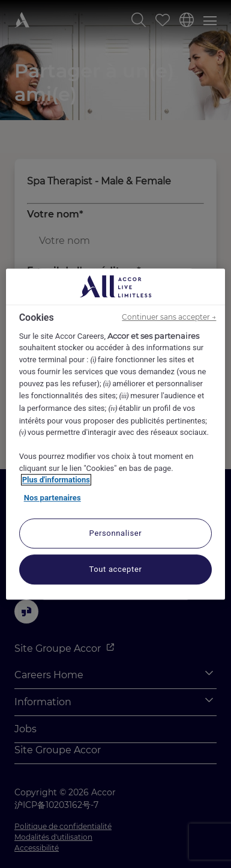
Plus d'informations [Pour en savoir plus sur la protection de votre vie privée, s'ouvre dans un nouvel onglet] (56, 480)
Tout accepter (115, 569)
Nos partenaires (52, 498)
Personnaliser (116, 533)
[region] (116, 434)
